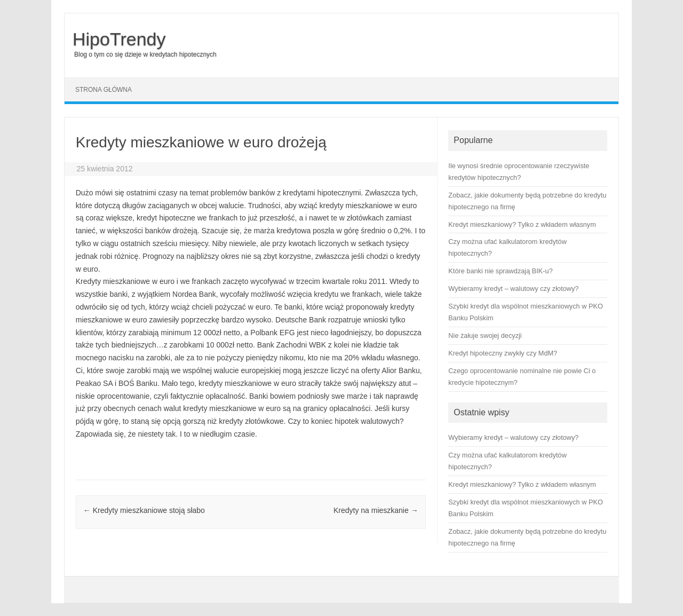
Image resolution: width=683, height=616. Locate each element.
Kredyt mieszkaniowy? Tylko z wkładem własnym (522, 484)
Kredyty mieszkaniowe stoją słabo (144, 510)
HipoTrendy (119, 39)
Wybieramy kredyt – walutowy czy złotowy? (513, 437)
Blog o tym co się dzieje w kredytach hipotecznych (145, 54)
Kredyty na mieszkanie (376, 510)
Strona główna (104, 90)
